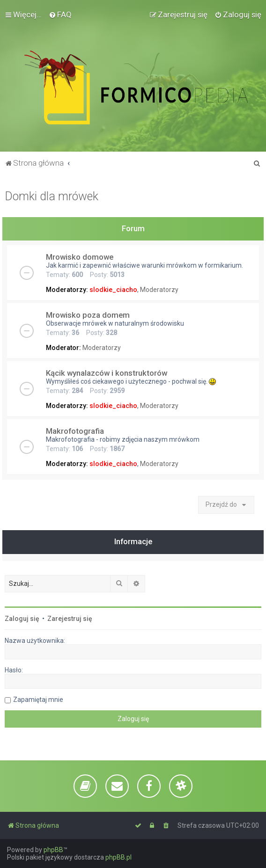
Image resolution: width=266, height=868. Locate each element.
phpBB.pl (118, 857)
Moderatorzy (159, 290)
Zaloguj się (22, 619)
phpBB (53, 850)
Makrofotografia (75, 431)
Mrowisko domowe (80, 257)
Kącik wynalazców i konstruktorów (107, 373)
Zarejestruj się (70, 619)
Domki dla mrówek (52, 196)
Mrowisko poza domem (88, 315)
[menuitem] (60, 15)
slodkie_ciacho (113, 290)
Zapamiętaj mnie (38, 700)
